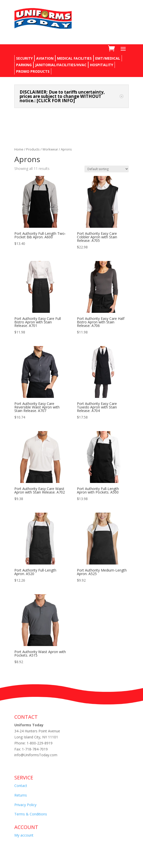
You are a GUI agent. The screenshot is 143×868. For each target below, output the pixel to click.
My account (24, 835)
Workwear (50, 149)
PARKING (24, 65)
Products (33, 149)
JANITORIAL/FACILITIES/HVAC (61, 65)
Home (19, 149)
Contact (21, 786)
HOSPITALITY (102, 65)
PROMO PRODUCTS (33, 71)
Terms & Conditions (31, 814)
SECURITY (24, 58)
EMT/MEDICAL (108, 58)
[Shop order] (107, 169)
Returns (21, 795)
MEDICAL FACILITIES (74, 58)
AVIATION (45, 58)
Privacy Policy (25, 805)
